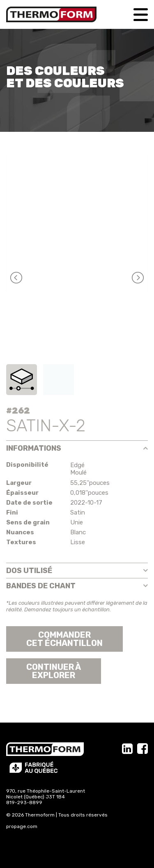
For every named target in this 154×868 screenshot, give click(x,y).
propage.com (22, 826)
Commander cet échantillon (64, 639)
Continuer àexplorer (54, 671)
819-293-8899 (24, 802)
